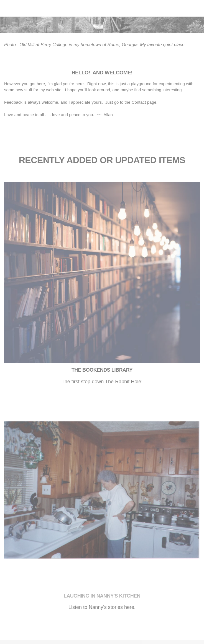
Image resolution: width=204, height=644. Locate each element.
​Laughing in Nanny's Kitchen (102, 596)
